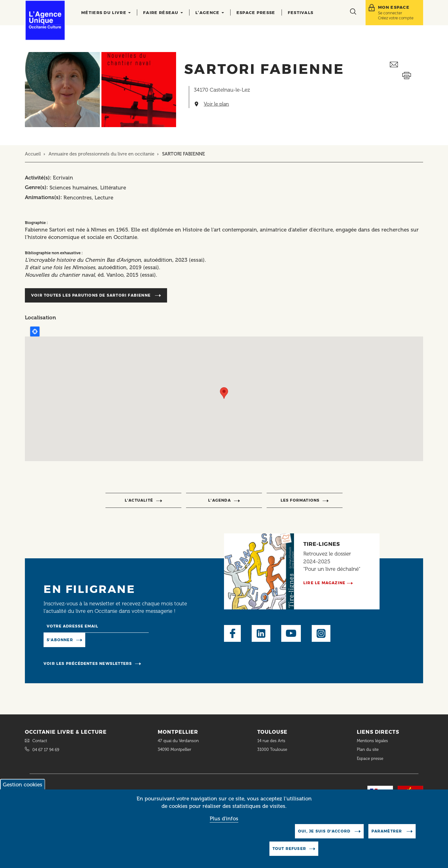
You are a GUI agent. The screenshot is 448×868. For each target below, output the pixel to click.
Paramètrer (387, 831)
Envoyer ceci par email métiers (406, 65)
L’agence (210, 12)
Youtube (291, 633)
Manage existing (111, 639)
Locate (35, 331)
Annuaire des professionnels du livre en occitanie (101, 154)
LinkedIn (261, 633)
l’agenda (219, 500)
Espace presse (256, 12)
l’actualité (139, 500)
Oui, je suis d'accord (325, 831)
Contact (40, 741)
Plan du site (368, 749)
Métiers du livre (106, 12)
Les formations (300, 500)
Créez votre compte (396, 18)
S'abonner (60, 640)
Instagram (321, 633)
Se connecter (390, 13)
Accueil (33, 154)
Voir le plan (216, 104)
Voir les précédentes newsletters (88, 663)
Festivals (301, 12)
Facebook (232, 633)
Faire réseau (163, 12)
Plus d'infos (224, 818)
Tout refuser (289, 849)
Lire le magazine (324, 583)
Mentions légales (373, 741)
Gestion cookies (23, 785)
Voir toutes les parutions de (91, 295)
